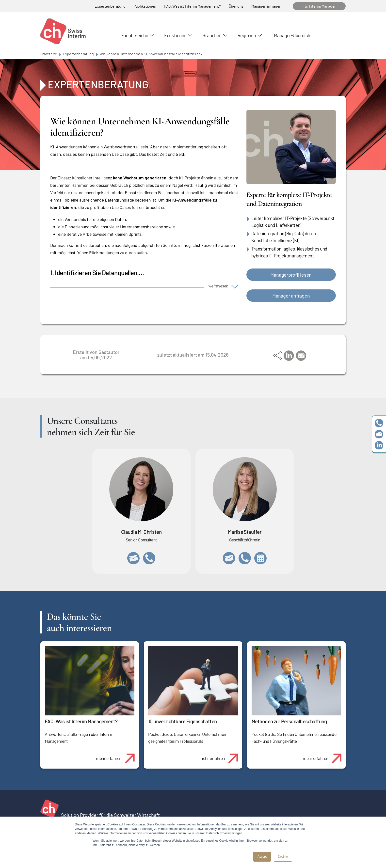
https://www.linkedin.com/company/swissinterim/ (379, 445)
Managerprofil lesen (291, 275)
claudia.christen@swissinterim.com (133, 558)
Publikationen (145, 6)
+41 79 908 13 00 (245, 558)
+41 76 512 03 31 (149, 558)
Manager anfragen (266, 6)
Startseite (49, 54)
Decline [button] (283, 857)
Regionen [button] (247, 35)
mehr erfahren (117, 756)
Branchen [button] (212, 35)
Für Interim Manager (319, 6)
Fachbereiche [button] (135, 35)
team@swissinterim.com (379, 434)
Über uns (236, 6)
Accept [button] (262, 857)
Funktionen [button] (175, 35)
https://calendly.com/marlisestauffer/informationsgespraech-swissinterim (260, 558)
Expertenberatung (110, 6)
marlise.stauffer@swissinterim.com (229, 558)
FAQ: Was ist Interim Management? (193, 6)
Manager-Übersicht (293, 35)
